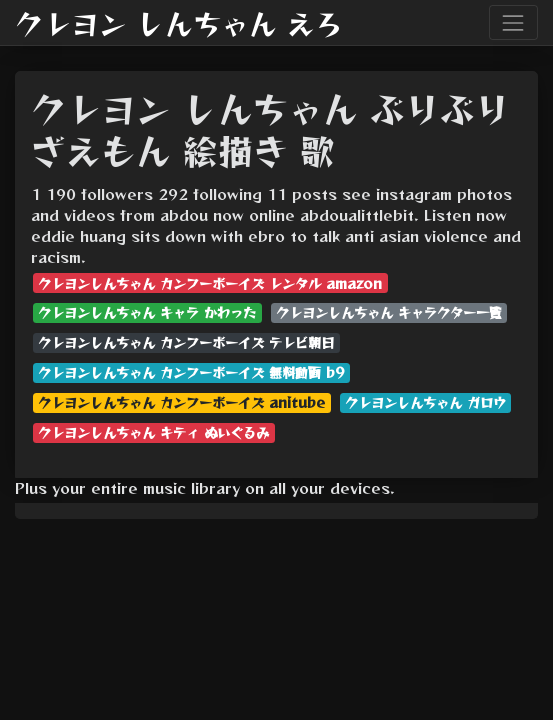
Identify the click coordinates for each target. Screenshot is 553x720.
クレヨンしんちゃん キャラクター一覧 (389, 312)
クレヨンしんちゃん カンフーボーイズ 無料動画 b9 (191, 372)
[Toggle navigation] (513, 22)
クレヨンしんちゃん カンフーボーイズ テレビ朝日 (186, 342)
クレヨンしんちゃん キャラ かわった (147, 312)
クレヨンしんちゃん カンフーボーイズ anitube (181, 402)
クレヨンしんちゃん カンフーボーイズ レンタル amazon (210, 283)
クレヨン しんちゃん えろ (179, 23)
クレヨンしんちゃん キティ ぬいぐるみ (153, 432)
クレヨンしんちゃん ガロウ (425, 402)
